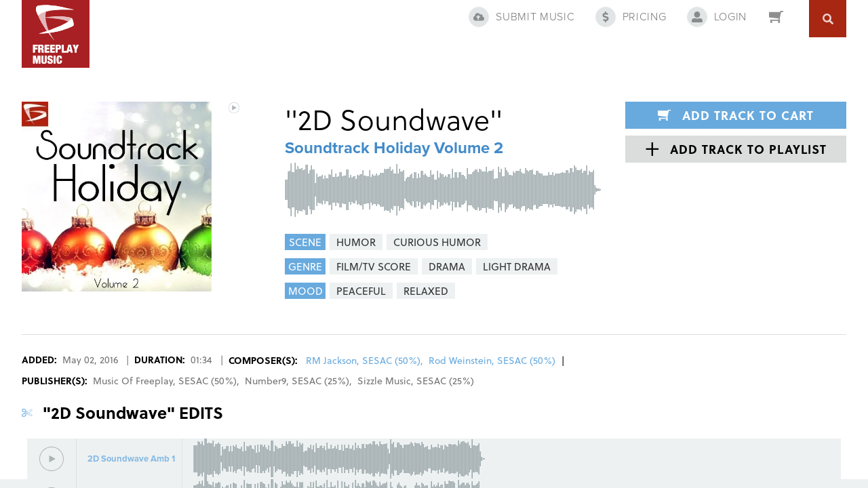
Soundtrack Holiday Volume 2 (394, 148)
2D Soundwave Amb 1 (131, 459)
